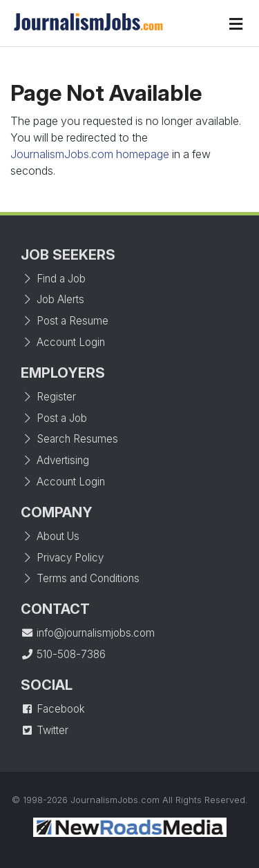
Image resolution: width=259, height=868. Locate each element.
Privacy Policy (62, 558)
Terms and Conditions (80, 578)
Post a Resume (65, 321)
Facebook (53, 709)
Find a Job (53, 279)
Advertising (55, 460)
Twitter (45, 730)
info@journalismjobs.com (88, 633)
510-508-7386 (63, 654)
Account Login (63, 342)
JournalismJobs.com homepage (90, 154)
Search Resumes (69, 439)
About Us (50, 536)
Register (48, 397)
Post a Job (54, 418)
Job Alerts (52, 299)
